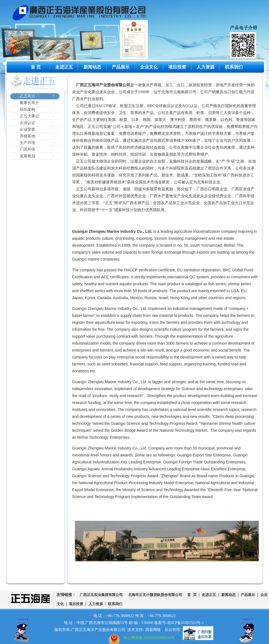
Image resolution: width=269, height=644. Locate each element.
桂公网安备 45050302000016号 (149, 638)
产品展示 (121, 67)
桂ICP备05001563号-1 (185, 623)
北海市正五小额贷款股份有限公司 (155, 595)
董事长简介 (29, 103)
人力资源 (205, 67)
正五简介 (27, 96)
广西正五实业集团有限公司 (101, 595)
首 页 (36, 67)
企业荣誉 (27, 129)
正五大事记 (29, 116)
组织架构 (27, 109)
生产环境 (27, 143)
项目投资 (177, 67)
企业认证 (27, 123)
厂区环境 (27, 149)
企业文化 (149, 67)
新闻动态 (92, 67)
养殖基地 (27, 136)
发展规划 (27, 156)
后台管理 (172, 630)
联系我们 (234, 67)
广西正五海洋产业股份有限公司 (84, 14)
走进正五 (64, 67)
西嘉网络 (153, 630)
